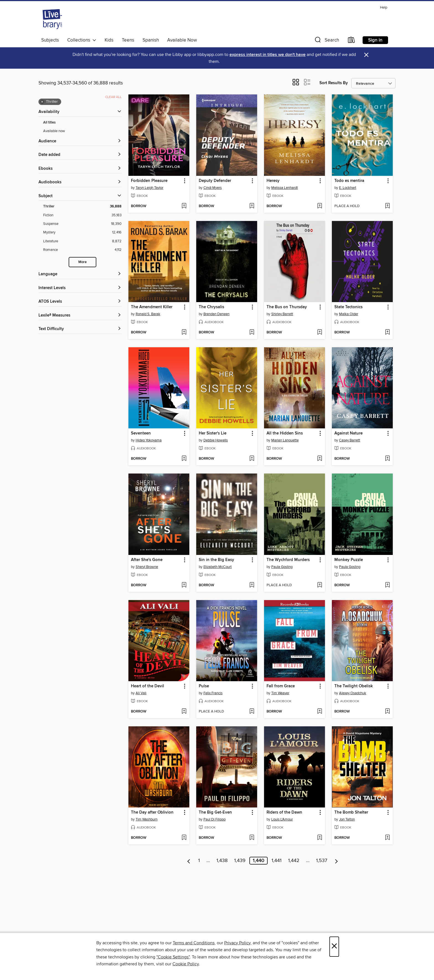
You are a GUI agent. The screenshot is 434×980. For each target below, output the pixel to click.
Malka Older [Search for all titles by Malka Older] (349, 314)
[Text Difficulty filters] (80, 329)
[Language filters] (80, 274)
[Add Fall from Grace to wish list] (320, 712)
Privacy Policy (237, 943)
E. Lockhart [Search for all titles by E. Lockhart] (348, 188)
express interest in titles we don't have (268, 55)
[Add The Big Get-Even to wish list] (252, 838)
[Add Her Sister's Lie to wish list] (252, 459)
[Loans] (352, 41)
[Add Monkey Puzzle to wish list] (387, 585)
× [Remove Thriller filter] (42, 102)
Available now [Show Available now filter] (54, 131)
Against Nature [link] (348, 433)
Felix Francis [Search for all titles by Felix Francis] (213, 693)
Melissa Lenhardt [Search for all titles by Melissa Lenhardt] (285, 188)
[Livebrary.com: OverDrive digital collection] (52, 19)
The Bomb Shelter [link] (351, 812)
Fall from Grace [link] (281, 686)
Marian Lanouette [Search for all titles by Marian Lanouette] (285, 440)
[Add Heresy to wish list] (320, 206)
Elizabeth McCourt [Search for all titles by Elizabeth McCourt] (218, 567)
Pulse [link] (204, 686)
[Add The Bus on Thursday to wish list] (320, 333)
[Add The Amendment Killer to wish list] (184, 333)
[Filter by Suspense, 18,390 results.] (82, 224)
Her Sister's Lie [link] (213, 433)
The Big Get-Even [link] (215, 812)
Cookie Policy (186, 964)
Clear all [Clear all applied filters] (113, 97)
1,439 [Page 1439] (240, 861)
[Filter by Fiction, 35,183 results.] (82, 215)
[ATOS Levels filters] (80, 302)
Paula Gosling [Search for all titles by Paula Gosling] (282, 567)
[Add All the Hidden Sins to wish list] (320, 459)
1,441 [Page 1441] (277, 861)
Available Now (182, 40)
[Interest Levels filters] (80, 288)
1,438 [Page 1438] (222, 861)
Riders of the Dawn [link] (284, 812)
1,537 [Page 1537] (322, 861)
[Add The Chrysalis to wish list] (252, 333)
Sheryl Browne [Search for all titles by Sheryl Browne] (147, 567)
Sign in (375, 40)
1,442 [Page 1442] (294, 861)
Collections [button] (82, 40)
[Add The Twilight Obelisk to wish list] (387, 712)
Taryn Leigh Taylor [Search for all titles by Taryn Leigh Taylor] (149, 188)
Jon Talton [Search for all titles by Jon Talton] (347, 819)
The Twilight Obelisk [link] (354, 686)
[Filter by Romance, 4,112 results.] (82, 250)
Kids (109, 40)
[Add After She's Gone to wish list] (184, 585)
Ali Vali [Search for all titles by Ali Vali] (141, 693)
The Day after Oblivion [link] (152, 812)
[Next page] (336, 861)
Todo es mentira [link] (349, 181)
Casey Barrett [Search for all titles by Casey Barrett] (350, 440)
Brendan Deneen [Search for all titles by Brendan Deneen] (216, 314)
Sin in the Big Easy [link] (216, 560)
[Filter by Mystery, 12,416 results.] (82, 232)
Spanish (151, 40)
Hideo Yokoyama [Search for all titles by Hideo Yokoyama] (149, 440)
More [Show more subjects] (82, 262)
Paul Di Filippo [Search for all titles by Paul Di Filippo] (215, 819)
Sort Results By (334, 83)
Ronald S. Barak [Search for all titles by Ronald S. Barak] (148, 314)
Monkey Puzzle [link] (349, 560)
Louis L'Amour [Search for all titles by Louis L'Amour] (282, 819)
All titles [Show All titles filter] (49, 123)
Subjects (50, 40)
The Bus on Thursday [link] (287, 307)
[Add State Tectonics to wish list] (387, 333)
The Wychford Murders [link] (288, 560)
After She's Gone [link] (147, 560)
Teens (128, 40)
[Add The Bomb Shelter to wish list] (387, 838)
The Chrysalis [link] (211, 307)
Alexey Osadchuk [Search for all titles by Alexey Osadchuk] (353, 693)
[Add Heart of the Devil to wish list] (184, 712)
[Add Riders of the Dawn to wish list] (320, 838)
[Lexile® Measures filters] (80, 316)
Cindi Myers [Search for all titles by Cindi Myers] (213, 188)
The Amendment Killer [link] (152, 307)
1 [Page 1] (199, 861)
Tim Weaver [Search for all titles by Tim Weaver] (280, 693)
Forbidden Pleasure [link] (149, 181)
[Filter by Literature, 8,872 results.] (82, 241)
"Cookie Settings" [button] (173, 957)
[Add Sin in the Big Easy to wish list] (252, 585)
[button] (326, 41)
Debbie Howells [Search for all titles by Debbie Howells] (216, 440)
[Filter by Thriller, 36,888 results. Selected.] (82, 206)
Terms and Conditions (194, 943)
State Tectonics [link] (348, 307)
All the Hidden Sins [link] (285, 433)
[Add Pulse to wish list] (252, 712)
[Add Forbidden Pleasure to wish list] (184, 206)
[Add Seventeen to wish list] (184, 459)
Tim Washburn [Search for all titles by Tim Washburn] (147, 819)
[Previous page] (189, 861)
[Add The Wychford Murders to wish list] (320, 585)
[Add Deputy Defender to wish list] (252, 206)
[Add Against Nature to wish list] (387, 459)
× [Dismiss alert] (366, 55)
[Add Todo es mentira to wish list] (387, 206)
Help (384, 8)
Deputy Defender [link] (215, 181)
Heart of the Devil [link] (148, 686)
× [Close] (334, 947)
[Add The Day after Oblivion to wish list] (184, 838)
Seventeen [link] (141, 433)
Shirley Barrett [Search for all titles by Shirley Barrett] (282, 314)
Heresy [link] (273, 181)
